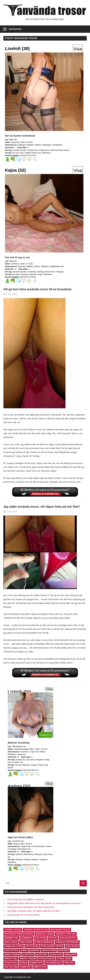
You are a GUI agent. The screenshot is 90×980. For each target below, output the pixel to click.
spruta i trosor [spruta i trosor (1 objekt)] (28, 959)
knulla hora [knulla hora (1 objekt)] (26, 942)
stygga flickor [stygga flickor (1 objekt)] (46, 959)
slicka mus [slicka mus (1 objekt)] (42, 955)
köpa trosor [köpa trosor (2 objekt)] (72, 946)
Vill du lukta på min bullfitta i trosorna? (26, 899)
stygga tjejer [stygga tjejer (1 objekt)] (64, 959)
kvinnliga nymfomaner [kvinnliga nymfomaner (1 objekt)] (67, 942)
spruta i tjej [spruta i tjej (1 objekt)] (11, 959)
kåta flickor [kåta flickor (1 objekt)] (32, 946)
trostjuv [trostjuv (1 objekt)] (69, 963)
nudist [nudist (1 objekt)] (24, 950)
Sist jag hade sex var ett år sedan (23, 915)
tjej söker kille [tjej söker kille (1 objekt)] (54, 963)
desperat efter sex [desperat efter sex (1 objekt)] (66, 934)
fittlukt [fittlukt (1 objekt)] (53, 938)
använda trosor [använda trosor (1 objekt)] (13, 930)
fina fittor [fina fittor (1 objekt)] (41, 938)
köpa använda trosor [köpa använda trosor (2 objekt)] (52, 946)
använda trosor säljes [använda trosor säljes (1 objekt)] (36, 930)
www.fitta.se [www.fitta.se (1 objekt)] (40, 967)
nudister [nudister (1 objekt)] (35, 950)
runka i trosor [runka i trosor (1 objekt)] (12, 955)
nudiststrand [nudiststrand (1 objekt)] (49, 950)
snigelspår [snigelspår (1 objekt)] (70, 955)
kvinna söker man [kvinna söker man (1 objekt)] (44, 942)
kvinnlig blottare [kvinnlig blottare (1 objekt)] (14, 946)
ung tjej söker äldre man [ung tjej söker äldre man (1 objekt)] (18, 967)
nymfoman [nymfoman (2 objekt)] (64, 950)
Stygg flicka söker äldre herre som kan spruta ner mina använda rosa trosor (44, 903)
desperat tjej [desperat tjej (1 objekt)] (11, 938)
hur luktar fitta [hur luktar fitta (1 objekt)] (68, 938)
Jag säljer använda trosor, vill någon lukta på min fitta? (42, 507)
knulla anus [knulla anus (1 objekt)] (11, 942)
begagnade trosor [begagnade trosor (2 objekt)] (60, 930)
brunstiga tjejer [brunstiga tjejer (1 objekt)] (44, 934)
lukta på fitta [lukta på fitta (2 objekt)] (11, 950)
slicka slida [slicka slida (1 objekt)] (56, 955)
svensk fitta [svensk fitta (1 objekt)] (36, 963)
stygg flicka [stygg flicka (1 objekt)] (11, 963)
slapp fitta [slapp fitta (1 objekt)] (28, 955)
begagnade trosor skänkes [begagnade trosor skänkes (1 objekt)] (19, 934)
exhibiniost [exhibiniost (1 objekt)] (27, 938)
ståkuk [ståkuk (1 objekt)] (24, 963)
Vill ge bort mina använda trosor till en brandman (38, 289)
